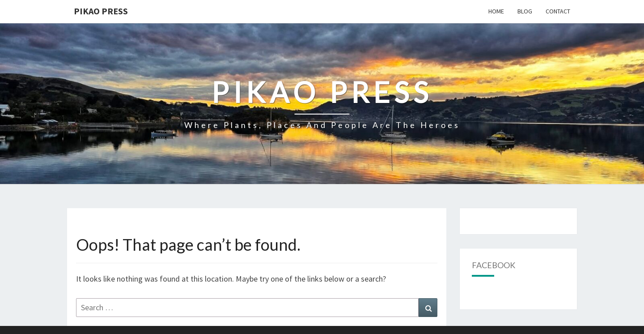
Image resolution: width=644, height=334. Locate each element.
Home (496, 11)
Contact (558, 11)
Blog (525, 11)
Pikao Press (101, 11)
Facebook (494, 265)
